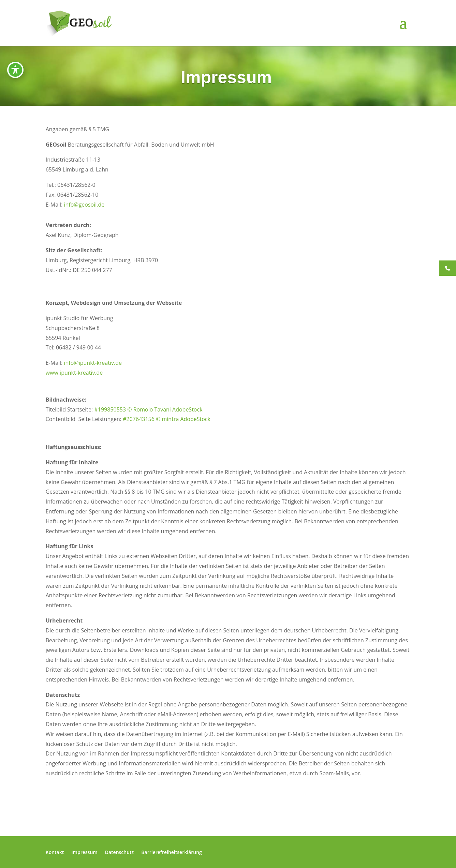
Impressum (84, 852)
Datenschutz (120, 852)
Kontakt (55, 852)
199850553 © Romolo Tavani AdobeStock (150, 409)
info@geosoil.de (84, 205)
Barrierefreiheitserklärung (172, 852)
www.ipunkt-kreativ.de (74, 373)
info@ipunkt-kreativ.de (93, 363)
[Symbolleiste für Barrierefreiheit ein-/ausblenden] (15, 70)
